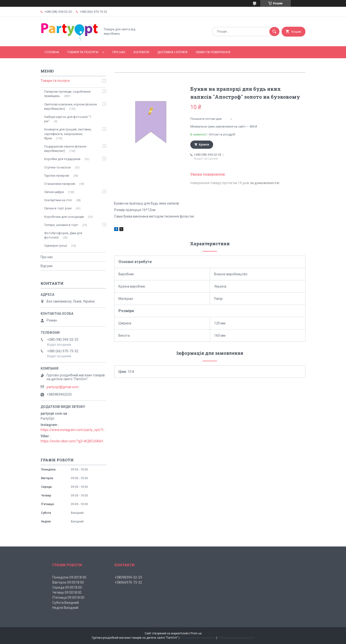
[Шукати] (274, 32)
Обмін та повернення (213, 52)
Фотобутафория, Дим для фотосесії (63, 235)
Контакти (141, 52)
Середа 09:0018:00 (67, 587)
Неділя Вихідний (65, 608)
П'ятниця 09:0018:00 (68, 598)
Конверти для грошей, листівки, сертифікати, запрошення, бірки (68, 134)
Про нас (119, 52)
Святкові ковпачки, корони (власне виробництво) (71, 106)
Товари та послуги (83, 52)
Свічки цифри (54, 192)
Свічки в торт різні (58, 208)
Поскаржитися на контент (198, 638)
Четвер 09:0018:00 (67, 592)
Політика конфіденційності (236, 638)
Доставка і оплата (173, 52)
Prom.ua (196, 633)
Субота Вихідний (66, 603)
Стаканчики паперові (60, 184)
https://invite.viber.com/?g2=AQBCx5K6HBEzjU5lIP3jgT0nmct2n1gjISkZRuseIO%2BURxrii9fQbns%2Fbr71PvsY (73, 441)
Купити (204, 145)
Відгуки (46, 266)
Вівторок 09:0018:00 (68, 582)
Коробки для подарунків (62, 159)
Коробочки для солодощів (64, 217)
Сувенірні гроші (56, 246)
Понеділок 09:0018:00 (69, 577)
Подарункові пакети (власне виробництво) (65, 149)
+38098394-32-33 (128, 577)
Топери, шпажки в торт (61, 225)
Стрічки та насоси (57, 167)
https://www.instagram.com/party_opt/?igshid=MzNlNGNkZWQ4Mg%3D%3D (73, 430)
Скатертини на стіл (58, 200)
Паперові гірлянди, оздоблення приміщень (67, 94)
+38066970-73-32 (128, 582)
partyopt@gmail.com (63, 387)
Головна (52, 52)
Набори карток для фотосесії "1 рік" (68, 119)
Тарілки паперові (57, 176)
